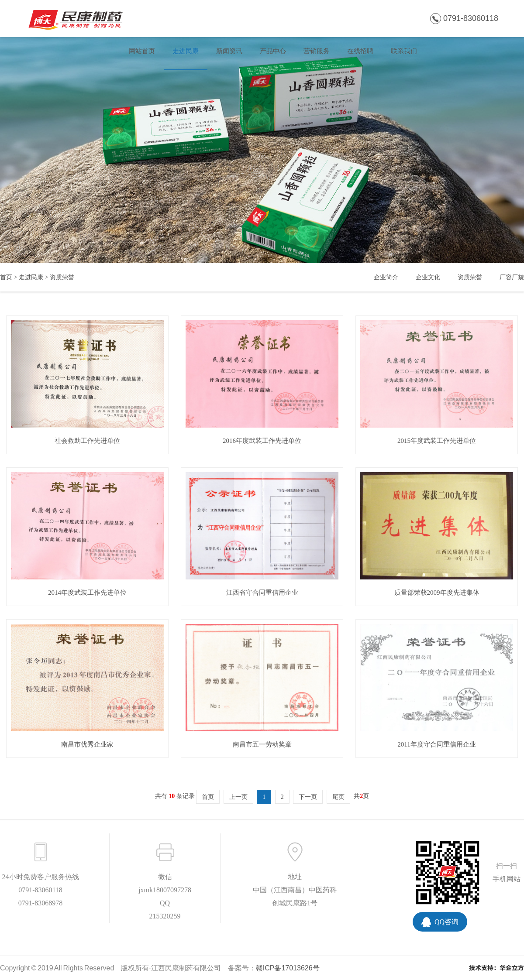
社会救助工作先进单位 (87, 441)
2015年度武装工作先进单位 (437, 441)
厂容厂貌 (512, 277)
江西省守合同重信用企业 (262, 593)
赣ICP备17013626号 (288, 968)
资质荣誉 (62, 277)
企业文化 (428, 277)
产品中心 (273, 51)
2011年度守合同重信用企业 (436, 744)
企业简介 (386, 277)
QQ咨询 (446, 922)
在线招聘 (360, 51)
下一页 (308, 797)
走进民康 (186, 51)
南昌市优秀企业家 (87, 744)
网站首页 (142, 51)
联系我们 (404, 51)
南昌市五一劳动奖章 (262, 744)
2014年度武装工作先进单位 (87, 593)
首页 (6, 277)
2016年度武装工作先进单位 (262, 441)
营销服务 (317, 51)
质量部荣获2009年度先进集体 (437, 593)
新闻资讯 (229, 51)
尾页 (338, 797)
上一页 (238, 797)
